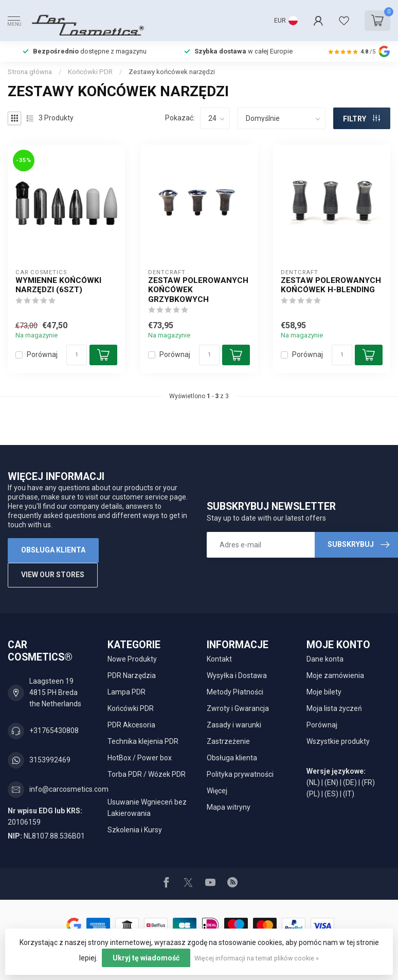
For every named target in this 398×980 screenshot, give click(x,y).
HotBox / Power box (140, 758)
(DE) (350, 782)
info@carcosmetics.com (69, 789)
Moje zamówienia (335, 675)
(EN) (331, 782)
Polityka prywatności (240, 774)
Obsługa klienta (53, 550)
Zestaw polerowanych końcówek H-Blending (331, 285)
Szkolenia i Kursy (135, 830)
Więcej (217, 791)
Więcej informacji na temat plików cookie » (257, 958)
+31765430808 (54, 730)
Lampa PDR (126, 692)
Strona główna (30, 72)
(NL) (313, 782)
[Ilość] (77, 355)
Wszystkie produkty (338, 741)
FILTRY (361, 119)
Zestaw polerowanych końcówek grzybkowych (198, 290)
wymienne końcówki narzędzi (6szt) (58, 285)
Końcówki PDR (90, 72)
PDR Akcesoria (131, 725)
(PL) (313, 794)
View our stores (53, 575)
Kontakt (219, 659)
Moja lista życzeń (334, 708)
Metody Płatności (235, 692)
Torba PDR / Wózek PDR (147, 774)
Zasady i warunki (234, 725)
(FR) (368, 782)
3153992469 (50, 760)
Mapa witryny (229, 807)
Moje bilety (324, 692)
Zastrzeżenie (228, 741)
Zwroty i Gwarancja (238, 708)
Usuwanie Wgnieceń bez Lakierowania (147, 808)
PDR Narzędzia (132, 675)
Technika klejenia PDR (143, 741)
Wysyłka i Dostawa (237, 675)
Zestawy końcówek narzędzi (172, 72)
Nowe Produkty (132, 659)
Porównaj (42, 355)
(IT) (349, 794)
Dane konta (325, 659)
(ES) (331, 794)
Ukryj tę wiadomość (146, 958)
